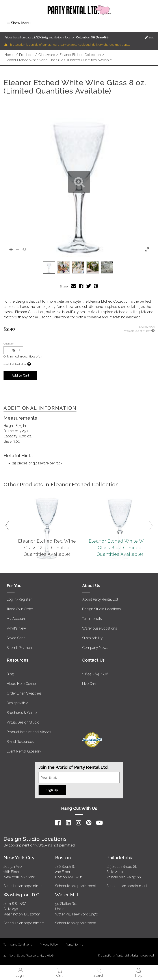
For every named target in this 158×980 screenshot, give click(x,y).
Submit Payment (20, 648)
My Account (16, 619)
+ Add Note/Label (15, 364)
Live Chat (89, 684)
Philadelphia (120, 858)
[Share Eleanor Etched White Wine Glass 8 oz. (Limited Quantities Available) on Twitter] (89, 286)
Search (99, 973)
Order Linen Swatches (24, 693)
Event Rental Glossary (24, 751)
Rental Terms (74, 945)
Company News (95, 648)
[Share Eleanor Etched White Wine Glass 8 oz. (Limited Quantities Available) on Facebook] (81, 286)
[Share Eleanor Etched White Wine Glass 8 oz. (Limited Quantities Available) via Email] (74, 286)
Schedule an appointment (24, 886)
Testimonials (92, 619)
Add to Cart (20, 375)
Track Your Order (20, 609)
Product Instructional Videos (29, 732)
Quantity (8, 344)
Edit (149, 37)
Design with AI (18, 703)
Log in (20, 973)
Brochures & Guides (22, 713)
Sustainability (92, 638)
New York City (19, 858)
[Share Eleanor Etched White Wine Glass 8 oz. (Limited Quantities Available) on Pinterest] (96, 286)
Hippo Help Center (21, 684)
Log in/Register (19, 599)
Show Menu (19, 23)
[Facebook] (58, 823)
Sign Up (52, 790)
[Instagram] (79, 823)
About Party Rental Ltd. (100, 599)
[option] (49, 267)
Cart (59, 973)
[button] (79, 182)
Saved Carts (16, 638)
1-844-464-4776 (95, 674)
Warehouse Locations (100, 628)
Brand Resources (20, 742)
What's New (16, 628)
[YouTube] (99, 823)
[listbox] (79, 267)
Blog (10, 674)
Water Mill (67, 895)
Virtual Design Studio (23, 722)
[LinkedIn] (68, 823)
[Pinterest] (89, 823)
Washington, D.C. (22, 895)
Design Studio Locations (101, 609)
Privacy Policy (49, 945)
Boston (63, 858)
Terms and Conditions (18, 945)
